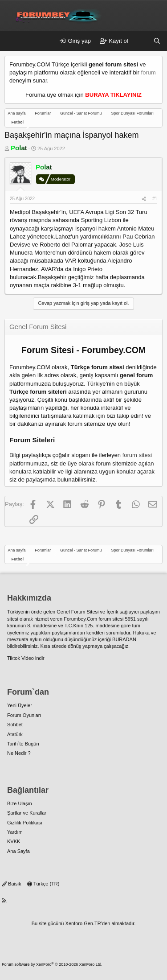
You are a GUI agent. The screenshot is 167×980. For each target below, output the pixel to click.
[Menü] (12, 41)
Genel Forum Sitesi (77, 612)
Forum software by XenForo (52, 964)
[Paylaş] (144, 199)
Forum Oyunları (24, 715)
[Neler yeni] (141, 41)
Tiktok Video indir (26, 658)
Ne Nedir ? (19, 753)
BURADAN (124, 639)
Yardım (15, 832)
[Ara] (157, 41)
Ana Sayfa (18, 851)
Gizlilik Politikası (25, 823)
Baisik (11, 884)
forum (149, 72)
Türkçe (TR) (43, 884)
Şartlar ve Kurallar (27, 813)
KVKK (14, 841)
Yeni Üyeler (20, 705)
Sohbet (15, 725)
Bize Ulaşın (20, 803)
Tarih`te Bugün (23, 744)
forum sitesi (137, 455)
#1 (155, 199)
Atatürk (15, 734)
